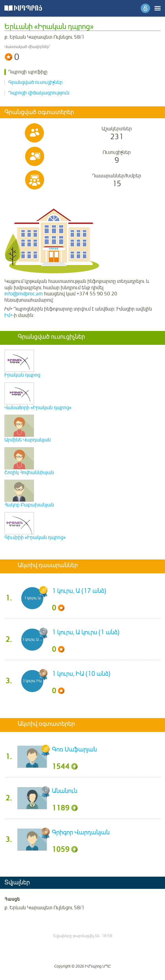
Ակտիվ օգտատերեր (46, 724)
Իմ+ (9, 315)
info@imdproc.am (24, 294)
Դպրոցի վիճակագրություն (39, 93)
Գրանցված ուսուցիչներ (35, 82)
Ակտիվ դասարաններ (48, 566)
